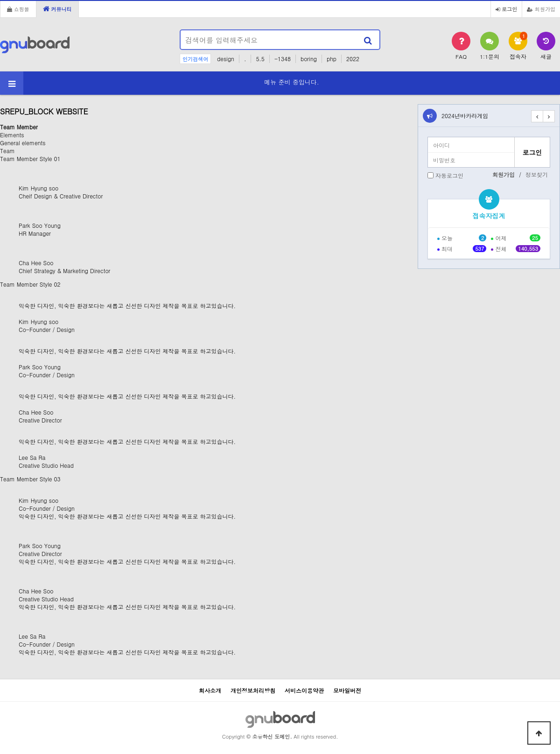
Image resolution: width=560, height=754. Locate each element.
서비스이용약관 (304, 690)
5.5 (260, 59)
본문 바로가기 (0, 0)
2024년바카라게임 (465, 116)
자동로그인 (449, 175)
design (226, 59)
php (332, 59)
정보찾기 (537, 174)
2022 (353, 59)
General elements (23, 143)
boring (309, 59)
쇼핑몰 (18, 9)
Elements (12, 135)
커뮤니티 (57, 9)
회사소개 (210, 690)
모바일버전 (347, 690)
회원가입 (541, 9)
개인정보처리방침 (253, 690)
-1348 (283, 59)
